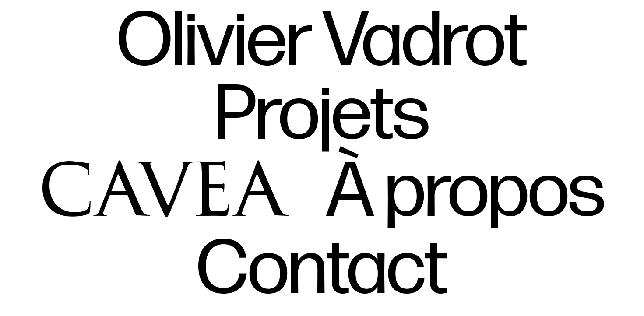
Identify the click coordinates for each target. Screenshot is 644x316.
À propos (466, 193)
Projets (322, 116)
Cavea (163, 185)
